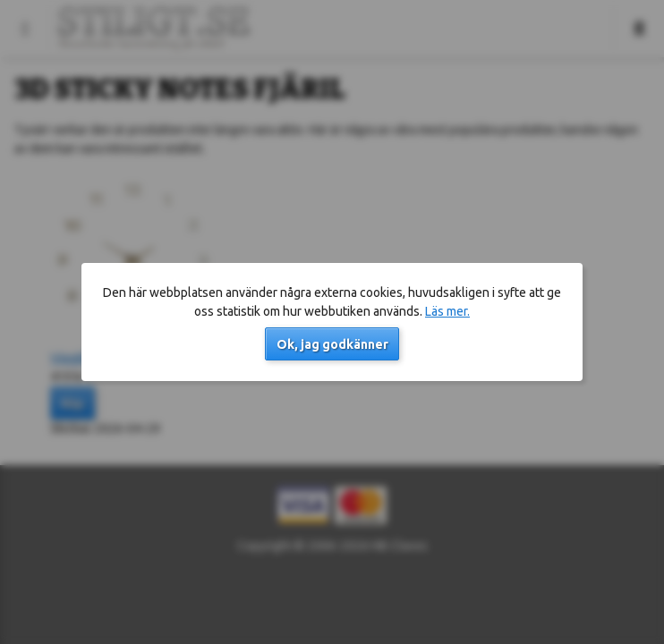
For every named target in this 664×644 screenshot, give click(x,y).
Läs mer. (447, 311)
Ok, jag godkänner (332, 344)
